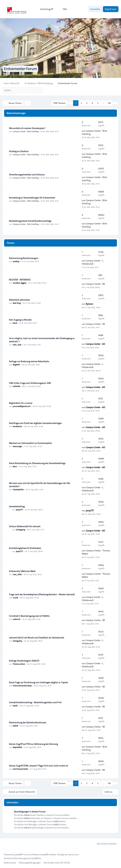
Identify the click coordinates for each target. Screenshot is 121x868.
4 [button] (92, 103)
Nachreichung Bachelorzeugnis (24, 258)
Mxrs (15, 466)
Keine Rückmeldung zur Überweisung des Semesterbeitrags (37, 463)
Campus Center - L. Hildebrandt (93, 262)
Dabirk (15, 726)
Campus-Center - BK (95, 284)
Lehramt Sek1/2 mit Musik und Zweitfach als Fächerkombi (37, 638)
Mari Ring (17, 303)
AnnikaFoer (17, 426)
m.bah (15, 598)
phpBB (19, 854)
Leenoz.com (73, 854)
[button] (115, 103)
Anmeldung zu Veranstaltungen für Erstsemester (32, 198)
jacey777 (19, 510)
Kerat (15, 323)
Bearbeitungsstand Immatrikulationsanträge (30, 221)
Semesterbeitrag (17, 506)
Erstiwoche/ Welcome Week (22, 571)
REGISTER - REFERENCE (20, 280)
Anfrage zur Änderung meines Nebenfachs (29, 361)
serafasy (16, 261)
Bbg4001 (16, 365)
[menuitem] (45, 9)
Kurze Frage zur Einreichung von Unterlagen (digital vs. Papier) (38, 682)
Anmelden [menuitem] (95, 9)
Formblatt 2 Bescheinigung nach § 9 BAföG (29, 616)
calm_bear (17, 345)
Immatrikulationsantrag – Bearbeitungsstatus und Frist (35, 702)
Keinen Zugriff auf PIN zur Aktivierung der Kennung (33, 744)
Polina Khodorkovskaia (22, 686)
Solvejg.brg (20, 530)
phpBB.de (36, 858)
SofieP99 (16, 386)
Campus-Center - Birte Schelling (26, 131)
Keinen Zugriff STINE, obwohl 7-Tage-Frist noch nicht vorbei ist (38, 766)
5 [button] (98, 103)
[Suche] (34, 90)
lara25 (15, 706)
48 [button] (109, 103)
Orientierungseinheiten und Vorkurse (27, 175)
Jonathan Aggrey (20, 283)
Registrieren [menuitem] (111, 9)
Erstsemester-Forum (20, 69)
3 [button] (87, 103)
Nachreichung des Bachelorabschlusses (28, 722)
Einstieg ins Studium (19, 151)
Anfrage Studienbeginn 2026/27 (24, 661)
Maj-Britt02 (17, 747)
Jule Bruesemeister (20, 769)
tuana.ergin (17, 446)
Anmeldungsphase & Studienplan (25, 548)
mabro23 (16, 619)
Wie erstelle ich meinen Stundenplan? (27, 128)
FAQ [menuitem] (63, 9)
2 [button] (81, 103)
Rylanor (90, 304)
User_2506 (17, 574)
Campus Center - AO (95, 344)
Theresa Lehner (19, 664)
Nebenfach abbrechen (19, 300)
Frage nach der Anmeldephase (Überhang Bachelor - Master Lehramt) (42, 594)
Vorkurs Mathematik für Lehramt (25, 526)
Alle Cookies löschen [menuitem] (105, 844)
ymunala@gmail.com (22, 406)
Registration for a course (21, 403)
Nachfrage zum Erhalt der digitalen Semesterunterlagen (35, 423)
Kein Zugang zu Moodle (20, 320)
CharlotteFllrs (18, 489)
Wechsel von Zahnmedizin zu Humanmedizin (30, 443)
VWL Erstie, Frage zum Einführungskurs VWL (30, 383)
